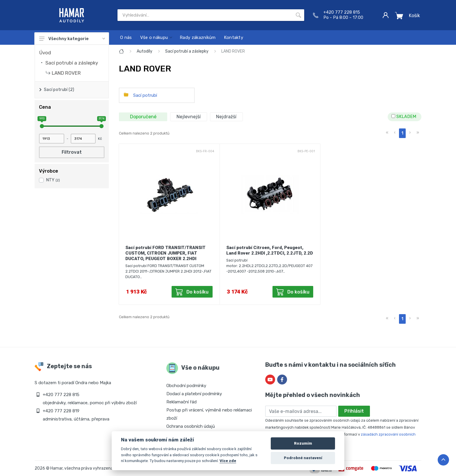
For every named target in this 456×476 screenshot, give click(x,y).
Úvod (45, 53)
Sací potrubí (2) (59, 90)
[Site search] (205, 15)
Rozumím (303, 443)
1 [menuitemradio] (402, 133)
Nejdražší (226, 117)
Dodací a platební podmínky (194, 394)
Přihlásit (354, 411)
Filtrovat (72, 152)
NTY (53, 180)
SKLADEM (404, 117)
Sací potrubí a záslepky (72, 63)
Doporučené (143, 117)
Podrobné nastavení (303, 458)
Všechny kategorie (72, 39)
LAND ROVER (66, 73)
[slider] (42, 126)
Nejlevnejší (189, 117)
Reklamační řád (181, 402)
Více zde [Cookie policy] (228, 461)
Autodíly (145, 51)
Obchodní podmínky (186, 386)
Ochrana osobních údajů (191, 426)
